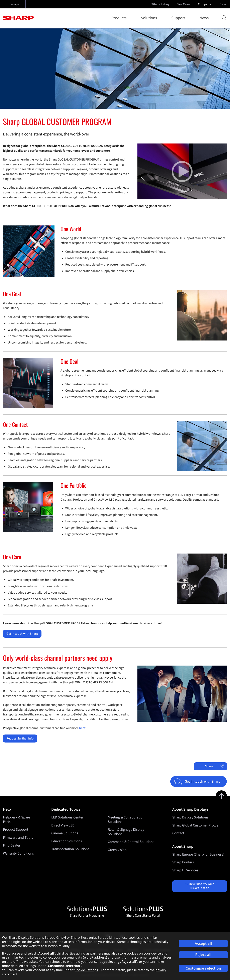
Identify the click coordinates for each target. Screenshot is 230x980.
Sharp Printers (183, 862)
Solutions (150, 18)
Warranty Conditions (18, 853)
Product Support (16, 830)
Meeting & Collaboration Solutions (126, 820)
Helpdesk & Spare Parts (17, 820)
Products (120, 18)
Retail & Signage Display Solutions (126, 832)
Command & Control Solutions (131, 842)
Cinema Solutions (65, 833)
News (204, 18)
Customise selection (203, 968)
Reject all (203, 955)
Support (179, 18)
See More (184, 4)
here (82, 728)
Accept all (203, 943)
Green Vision (117, 850)
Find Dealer (12, 845)
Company (205, 4)
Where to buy (160, 4)
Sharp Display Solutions (190, 817)
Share (214, 766)
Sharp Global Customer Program (197, 825)
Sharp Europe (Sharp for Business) (198, 854)
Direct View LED (63, 825)
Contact (178, 833)
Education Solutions (67, 841)
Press (223, 4)
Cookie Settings (86, 970)
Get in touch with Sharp (22, 634)
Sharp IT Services (185, 870)
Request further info (20, 739)
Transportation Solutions (70, 849)
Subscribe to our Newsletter (200, 886)
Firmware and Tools (18, 838)
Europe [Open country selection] (14, 4)
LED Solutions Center (67, 817)
